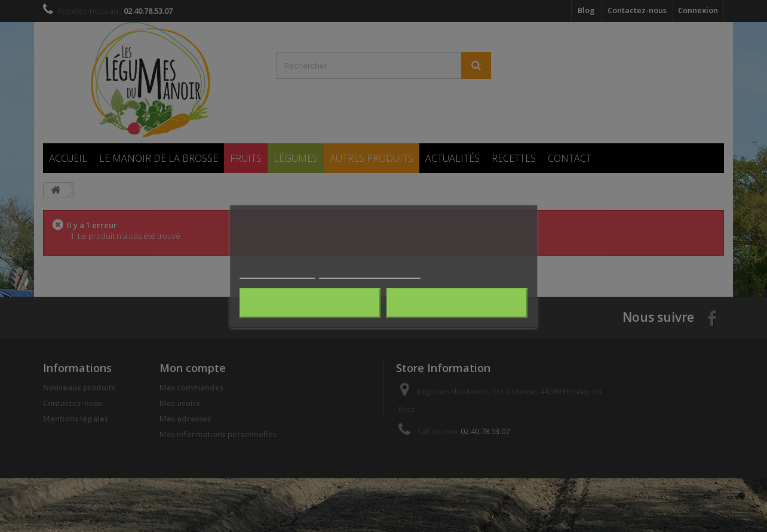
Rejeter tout (310, 303)
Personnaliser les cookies (370, 273)
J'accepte (457, 303)
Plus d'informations (277, 273)
